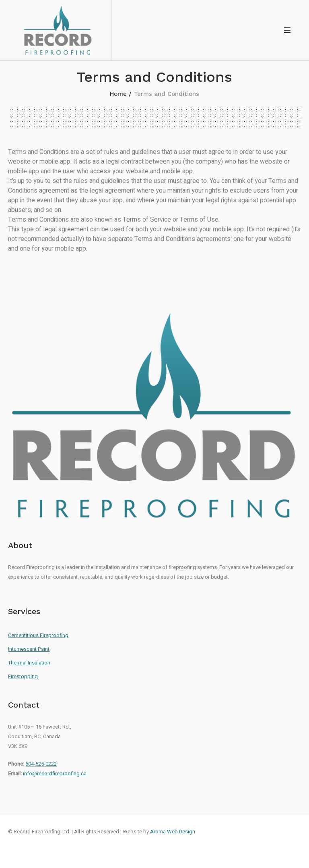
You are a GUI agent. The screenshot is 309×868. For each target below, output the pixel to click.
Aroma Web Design (173, 832)
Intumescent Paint (29, 649)
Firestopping (23, 676)
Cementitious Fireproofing (38, 635)
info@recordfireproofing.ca (55, 774)
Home (118, 94)
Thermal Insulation (29, 663)
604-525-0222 (41, 764)
